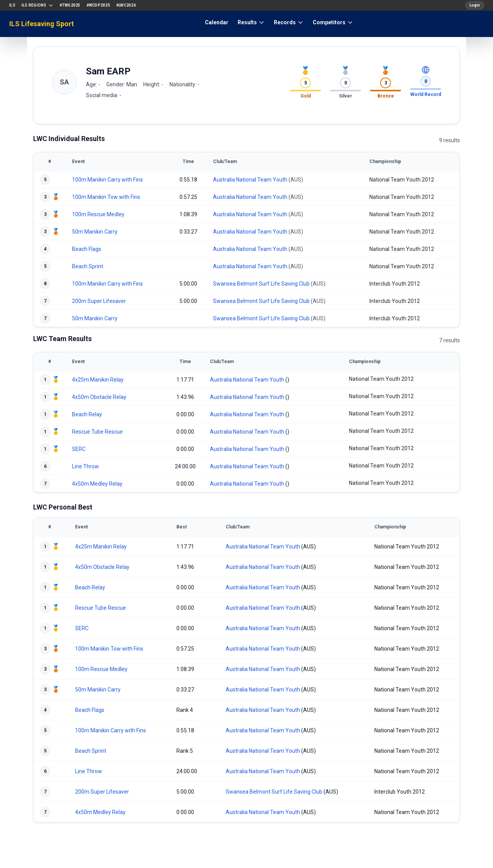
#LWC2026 (126, 5)
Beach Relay (87, 414)
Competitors (333, 22)
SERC (79, 449)
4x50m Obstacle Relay (99, 397)
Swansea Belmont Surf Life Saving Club (261, 284)
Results (251, 22)
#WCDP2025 (98, 5)
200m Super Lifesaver (99, 301)
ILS (12, 5)
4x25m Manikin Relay (98, 380)
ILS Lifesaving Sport (42, 24)
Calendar (217, 22)
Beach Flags (87, 249)
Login (475, 5)
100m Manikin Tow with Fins (106, 197)
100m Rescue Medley (98, 214)
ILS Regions (38, 5)
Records (289, 22)
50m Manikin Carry (95, 232)
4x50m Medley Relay (97, 484)
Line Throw (86, 466)
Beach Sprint (88, 266)
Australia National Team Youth (250, 180)
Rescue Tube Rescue (97, 432)
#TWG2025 (70, 5)
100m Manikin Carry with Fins (107, 180)
